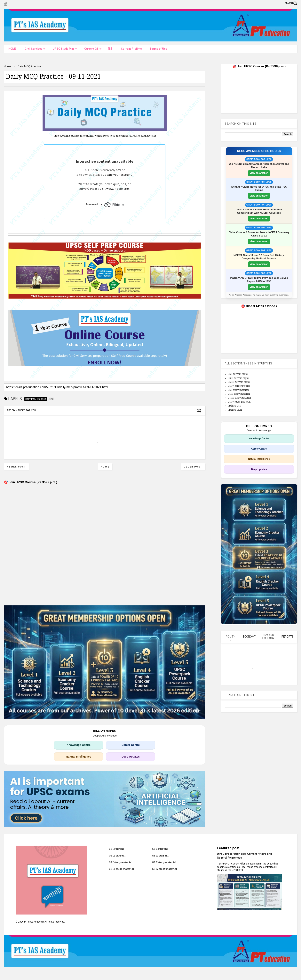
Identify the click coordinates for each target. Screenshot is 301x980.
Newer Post (16, 467)
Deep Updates (131, 757)
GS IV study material (239, 402)
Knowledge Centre (79, 745)
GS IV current (160, 856)
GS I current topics (238, 374)
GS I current (116, 849)
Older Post (193, 467)
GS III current (117, 856)
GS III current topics (239, 382)
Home (8, 66)
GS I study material (238, 390)
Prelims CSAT (235, 410)
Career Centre (131, 745)
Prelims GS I (234, 406)
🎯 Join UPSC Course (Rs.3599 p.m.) (31, 482)
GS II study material (239, 394)
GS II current (160, 849)
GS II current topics (238, 378)
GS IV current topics (239, 386)
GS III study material (239, 398)
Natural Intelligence (79, 757)
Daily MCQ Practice (29, 66)
